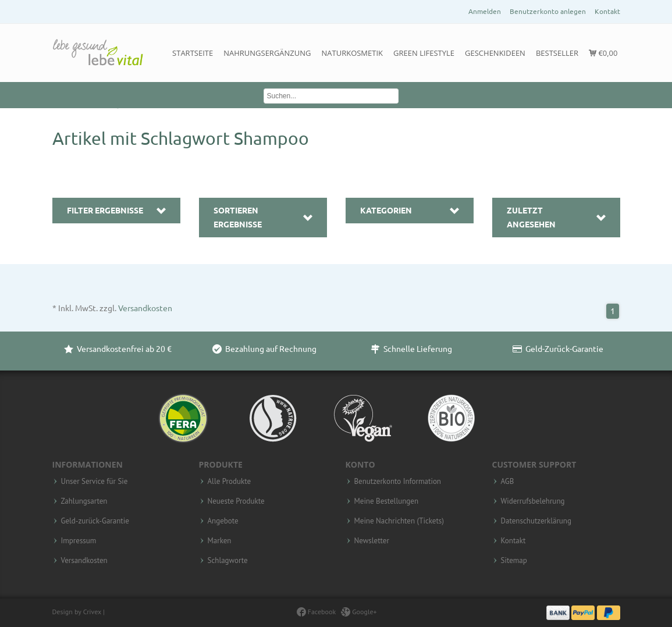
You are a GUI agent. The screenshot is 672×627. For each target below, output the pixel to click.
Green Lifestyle (424, 53)
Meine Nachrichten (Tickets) (399, 521)
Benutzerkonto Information (398, 482)
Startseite (193, 53)
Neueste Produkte (236, 501)
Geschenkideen (495, 53)
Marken (220, 541)
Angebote (223, 521)
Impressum (79, 541)
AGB (508, 482)
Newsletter (372, 541)
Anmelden (485, 11)
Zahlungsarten (84, 501)
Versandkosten (145, 308)
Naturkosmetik (353, 53)
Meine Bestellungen (387, 501)
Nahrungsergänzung (267, 53)
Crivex (92, 612)
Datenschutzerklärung (536, 521)
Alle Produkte (230, 482)
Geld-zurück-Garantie (95, 521)
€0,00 (603, 53)
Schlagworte (228, 561)
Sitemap (514, 561)
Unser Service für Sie (95, 482)
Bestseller (557, 53)
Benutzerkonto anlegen (548, 11)
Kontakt (607, 11)
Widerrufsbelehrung (533, 501)
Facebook (316, 612)
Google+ (359, 612)
